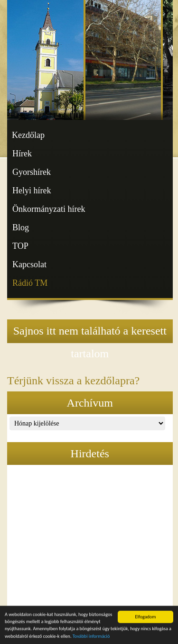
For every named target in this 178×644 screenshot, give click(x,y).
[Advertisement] (90, 541)
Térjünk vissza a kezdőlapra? (73, 381)
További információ (91, 637)
